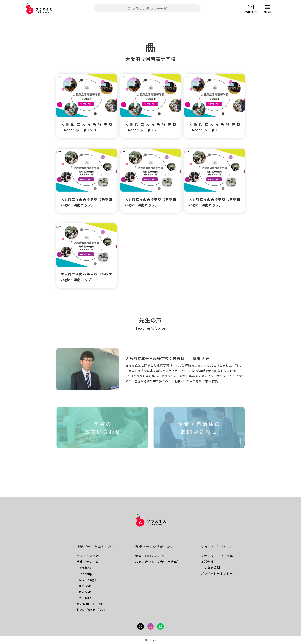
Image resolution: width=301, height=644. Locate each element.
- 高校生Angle (87, 580)
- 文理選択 (84, 598)
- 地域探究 (84, 586)
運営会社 (207, 562)
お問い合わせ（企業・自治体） (158, 562)
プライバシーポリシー (217, 573)
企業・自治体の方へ (150, 556)
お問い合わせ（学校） (92, 610)
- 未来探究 (84, 592)
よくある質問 (210, 567)
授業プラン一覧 (88, 562)
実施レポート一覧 (89, 604)
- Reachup (84, 574)
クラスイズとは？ (89, 556)
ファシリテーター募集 (217, 556)
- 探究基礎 (84, 568)
